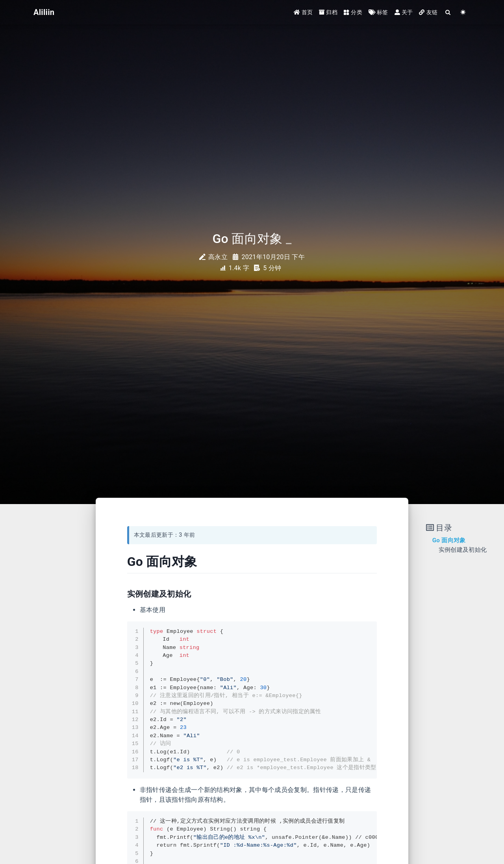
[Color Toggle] (463, 13)
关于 (404, 13)
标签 (378, 13)
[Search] (448, 13)
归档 (328, 13)
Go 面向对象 (449, 540)
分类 (353, 13)
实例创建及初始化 (463, 550)
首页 (303, 13)
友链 (428, 13)
